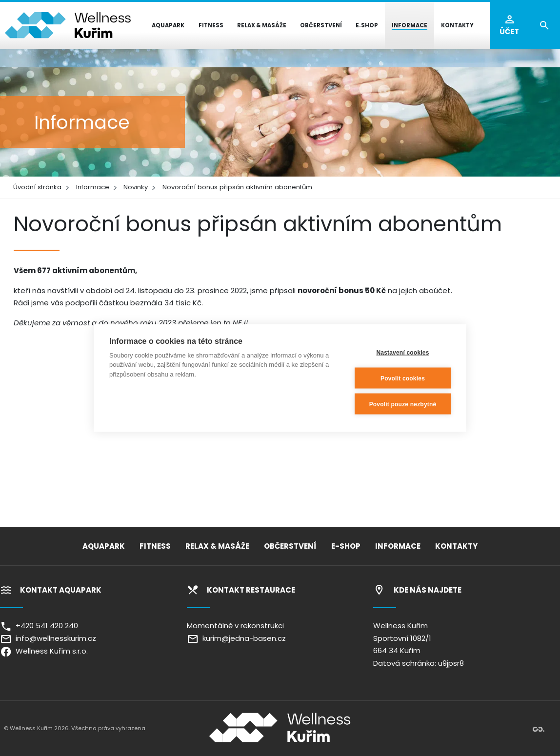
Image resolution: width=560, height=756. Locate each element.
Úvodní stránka (37, 187)
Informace (93, 187)
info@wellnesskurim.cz (48, 638)
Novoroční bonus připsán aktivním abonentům (237, 187)
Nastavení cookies (402, 352)
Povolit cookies (403, 378)
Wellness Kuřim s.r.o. (44, 651)
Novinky (136, 187)
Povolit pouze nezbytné (403, 404)
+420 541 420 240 (39, 626)
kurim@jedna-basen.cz (236, 638)
